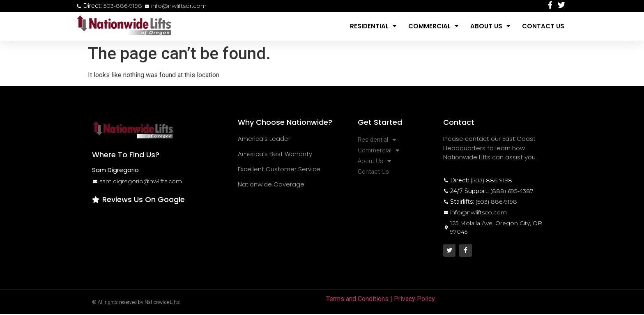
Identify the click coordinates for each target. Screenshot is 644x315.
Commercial (433, 26)
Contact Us (543, 26)
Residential (373, 26)
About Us (490, 26)
